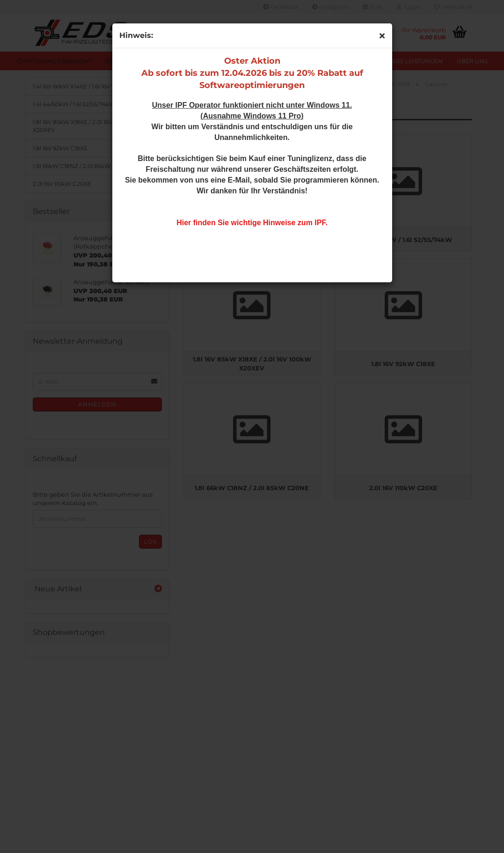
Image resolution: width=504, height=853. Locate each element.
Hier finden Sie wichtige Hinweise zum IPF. (252, 223)
